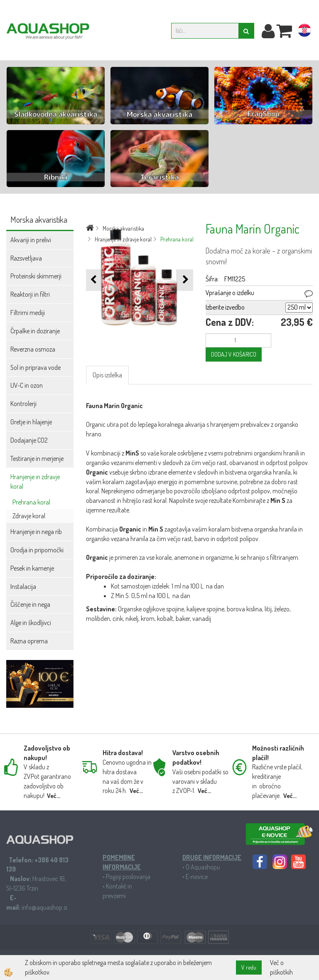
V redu (249, 967)
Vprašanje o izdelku (230, 293)
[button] (185, 280)
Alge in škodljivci (31, 623)
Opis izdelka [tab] (107, 375)
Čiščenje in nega (30, 604)
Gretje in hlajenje (31, 422)
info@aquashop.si (44, 907)
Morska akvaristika (123, 228)
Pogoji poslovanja (128, 877)
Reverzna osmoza (33, 349)
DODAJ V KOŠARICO (234, 354)
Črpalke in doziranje (35, 331)
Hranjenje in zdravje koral (35, 481)
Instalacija (23, 586)
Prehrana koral (31, 502)
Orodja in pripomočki (37, 550)
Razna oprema (29, 641)
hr (304, 32)
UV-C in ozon (27, 385)
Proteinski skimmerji (36, 276)
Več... (54, 796)
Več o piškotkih (281, 967)
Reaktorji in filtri (30, 294)
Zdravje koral (29, 516)
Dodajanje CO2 (29, 440)
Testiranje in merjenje (37, 458)
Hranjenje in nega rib (36, 532)
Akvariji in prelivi (31, 240)
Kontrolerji (23, 404)
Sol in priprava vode (36, 367)
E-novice (197, 877)
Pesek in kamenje (32, 568)
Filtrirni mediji (28, 313)
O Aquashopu (203, 867)
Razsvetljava (26, 258)
